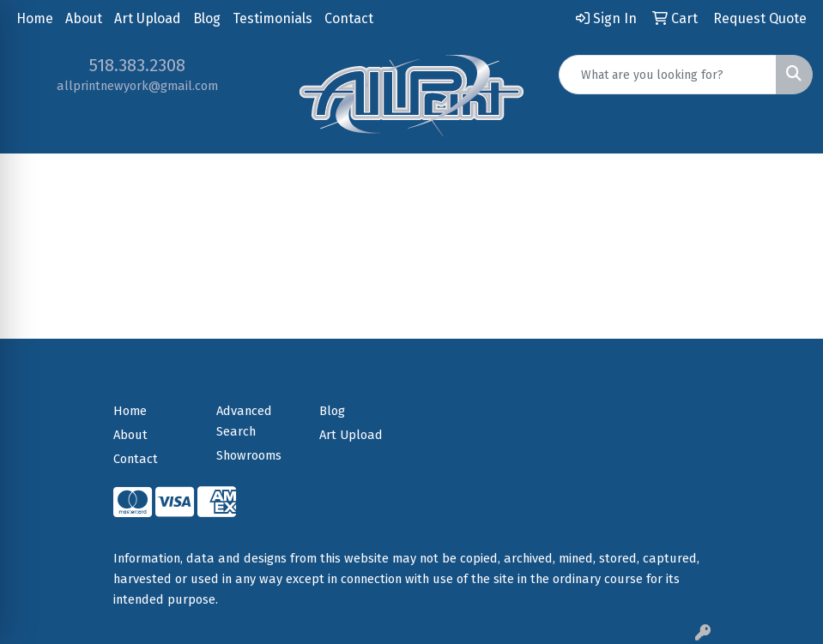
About (84, 18)
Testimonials (272, 18)
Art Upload (148, 18)
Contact (349, 18)
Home (35, 18)
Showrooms (249, 455)
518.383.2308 (137, 65)
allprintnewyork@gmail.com (137, 86)
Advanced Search (244, 421)
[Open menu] (789, 179)
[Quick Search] (668, 75)
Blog (207, 18)
